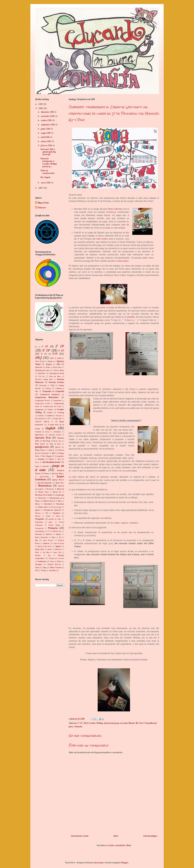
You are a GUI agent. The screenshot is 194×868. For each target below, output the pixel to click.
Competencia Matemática (47, 397)
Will (37, 570)
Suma (50, 549)
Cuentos (49, 416)
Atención (39, 367)
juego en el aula (121, 723)
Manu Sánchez (115, 209)
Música (38, 504)
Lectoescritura (44, 477)
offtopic (37, 510)
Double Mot (58, 419)
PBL (47, 513)
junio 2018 (46, 129)
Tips (49, 555)
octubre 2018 (46, 120)
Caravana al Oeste (57, 373)
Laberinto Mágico (58, 473)
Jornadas (46, 466)
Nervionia (60, 504)
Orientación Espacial (52, 510)
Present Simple (54, 525)
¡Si (36, 347)
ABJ (85, 723)
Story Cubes (40, 549)
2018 (41, 108)
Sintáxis (46, 543)
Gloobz (58, 447)
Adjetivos (51, 361)
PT (48, 531)
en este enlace (101, 239)
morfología (60, 495)
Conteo (50, 409)
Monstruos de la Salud (44, 495)
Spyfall (58, 546)
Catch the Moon (55, 376)
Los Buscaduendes (45, 483)
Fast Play (46, 441)
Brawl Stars (57, 367)
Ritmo (54, 537)
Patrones (38, 513)
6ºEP (55, 354)
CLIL (52, 385)
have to (51, 450)
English (50, 428)
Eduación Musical (42, 421)
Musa (60, 501)
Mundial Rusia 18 (49, 501)
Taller (37, 552)
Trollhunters (42, 561)
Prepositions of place (44, 522)
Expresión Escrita (55, 435)
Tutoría (59, 561)
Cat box (42, 376)
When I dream (56, 567)
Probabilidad (40, 531)
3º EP (46, 350)
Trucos (52, 561)
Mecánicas (50, 489)
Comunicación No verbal (52, 406)
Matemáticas (45, 486)
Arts (58, 364)
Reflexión (49, 534)
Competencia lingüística (50, 394)
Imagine (41, 459)
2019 (41, 104)
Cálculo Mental (59, 370)
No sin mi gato (56, 507)
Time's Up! (57, 552)
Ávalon (48, 367)
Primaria (78, 726)
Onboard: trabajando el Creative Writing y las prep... (49, 162)
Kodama (46, 473)
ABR (59, 358)
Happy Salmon (40, 450)
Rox (36, 540)
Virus (37, 567)
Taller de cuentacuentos (47, 172)
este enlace (123, 261)
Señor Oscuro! (48, 540)
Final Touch (40, 444)
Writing (44, 570)
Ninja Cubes (43, 507)
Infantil (51, 459)
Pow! (141, 723)
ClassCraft (43, 385)
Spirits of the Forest (45, 546)
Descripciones (40, 419)
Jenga (37, 466)
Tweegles (39, 564)
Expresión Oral (43, 438)
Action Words (40, 361)
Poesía (48, 516)
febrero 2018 (47, 145)
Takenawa (58, 549)
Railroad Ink (57, 531)
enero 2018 (46, 183)
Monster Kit (133, 723)
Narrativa (48, 504)
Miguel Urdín (43, 203)
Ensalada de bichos (42, 432)
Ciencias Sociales (56, 382)
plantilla (131, 317)
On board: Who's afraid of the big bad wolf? (48, 152)
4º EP (61, 351)
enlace (122, 228)
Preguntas (39, 519)
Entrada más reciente (80, 836)
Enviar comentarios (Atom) (120, 845)
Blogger (125, 862)
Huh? (54, 453)
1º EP (45, 346)
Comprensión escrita (42, 403)
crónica (50, 412)
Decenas (59, 416)
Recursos (38, 534)
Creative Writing (96, 723)
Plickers (38, 516)
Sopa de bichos (59, 543)
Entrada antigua (150, 836)
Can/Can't (41, 373)
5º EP (44, 354)
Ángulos (49, 364)
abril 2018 (45, 137)
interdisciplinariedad (51, 462)
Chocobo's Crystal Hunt (44, 379)
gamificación (42, 447)
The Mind (46, 552)
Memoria (60, 489)
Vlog (45, 567)
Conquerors (39, 409)
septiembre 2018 (48, 125)
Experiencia (109, 723)
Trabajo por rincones (56, 558)
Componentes (57, 400)
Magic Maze (60, 483)
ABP (52, 358)
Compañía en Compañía (53, 391)
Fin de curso (58, 441)
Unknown (42, 208)
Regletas (58, 534)
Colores (48, 388)
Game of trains (55, 444)
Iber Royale (45, 177)
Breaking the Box (42, 370)
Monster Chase (44, 492)
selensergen (98, 862)
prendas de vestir (55, 519)
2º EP (80, 723)
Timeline (38, 555)
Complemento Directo (42, 400)
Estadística (57, 432)
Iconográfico (60, 456)
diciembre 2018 (48, 112)
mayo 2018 (46, 133)
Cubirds (41, 416)
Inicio (116, 836)
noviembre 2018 (48, 116)
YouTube (52, 570)
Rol (60, 537)
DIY (49, 419)
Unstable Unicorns (54, 564)
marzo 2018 (46, 141)
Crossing (61, 412)
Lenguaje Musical (58, 480)
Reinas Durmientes (41, 537)
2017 (41, 188)
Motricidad (42, 498)
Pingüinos (56, 513)
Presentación (39, 528)
